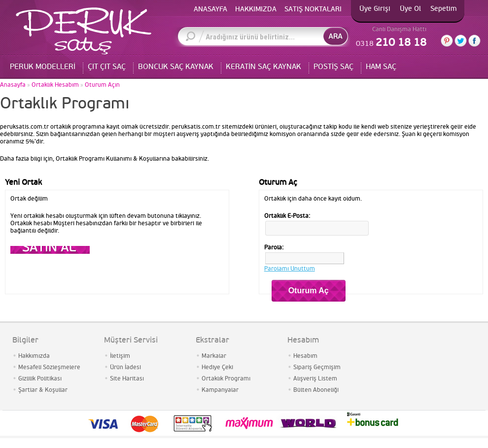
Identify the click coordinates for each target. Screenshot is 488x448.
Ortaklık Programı (226, 379)
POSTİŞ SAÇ (333, 67)
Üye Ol (410, 9)
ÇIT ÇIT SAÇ (107, 67)
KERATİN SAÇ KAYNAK (263, 67)
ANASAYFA (210, 9)
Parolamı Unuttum (290, 269)
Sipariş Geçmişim (317, 367)
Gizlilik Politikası (40, 379)
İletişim (120, 356)
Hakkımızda (34, 356)
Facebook (474, 41)
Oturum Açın (102, 85)
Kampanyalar (220, 390)
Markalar (214, 356)
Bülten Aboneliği (316, 390)
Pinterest (447, 41)
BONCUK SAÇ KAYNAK (176, 67)
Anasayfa (13, 85)
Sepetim (444, 9)
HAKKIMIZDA (256, 9)
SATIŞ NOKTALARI (313, 9)
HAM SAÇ (381, 67)
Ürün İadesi (125, 367)
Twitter (461, 41)
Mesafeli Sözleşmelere (49, 367)
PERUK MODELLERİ (43, 67)
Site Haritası (127, 379)
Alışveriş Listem (315, 379)
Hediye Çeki (217, 367)
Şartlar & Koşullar (43, 390)
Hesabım (305, 356)
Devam (50, 250)
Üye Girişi (375, 9)
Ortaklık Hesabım (55, 85)
